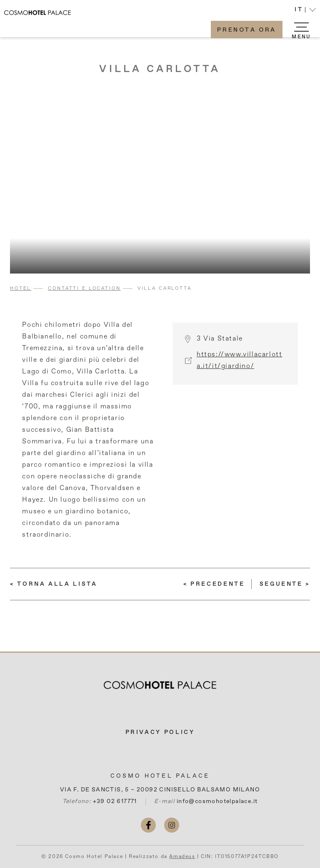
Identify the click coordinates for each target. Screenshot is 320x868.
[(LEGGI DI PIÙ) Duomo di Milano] (285, 584)
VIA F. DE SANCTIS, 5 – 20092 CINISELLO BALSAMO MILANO (160, 790)
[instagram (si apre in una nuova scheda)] (172, 825)
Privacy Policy (160, 732)
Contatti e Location (84, 288)
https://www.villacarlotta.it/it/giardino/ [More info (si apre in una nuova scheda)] (239, 365)
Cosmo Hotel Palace (160, 776)
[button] (305, 11)
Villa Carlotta (160, 69)
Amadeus (182, 857)
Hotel (21, 288)
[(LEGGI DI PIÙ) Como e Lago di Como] (214, 584)
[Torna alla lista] (54, 584)
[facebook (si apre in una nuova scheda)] (148, 825)
